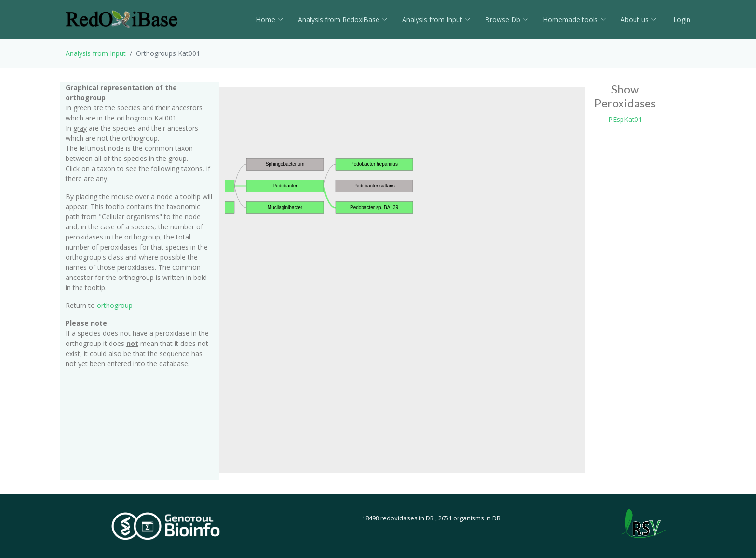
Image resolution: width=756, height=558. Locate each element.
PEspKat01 (625, 119)
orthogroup (115, 305)
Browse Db (507, 20)
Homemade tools (574, 20)
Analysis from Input (436, 20)
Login (681, 20)
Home (270, 20)
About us (639, 20)
